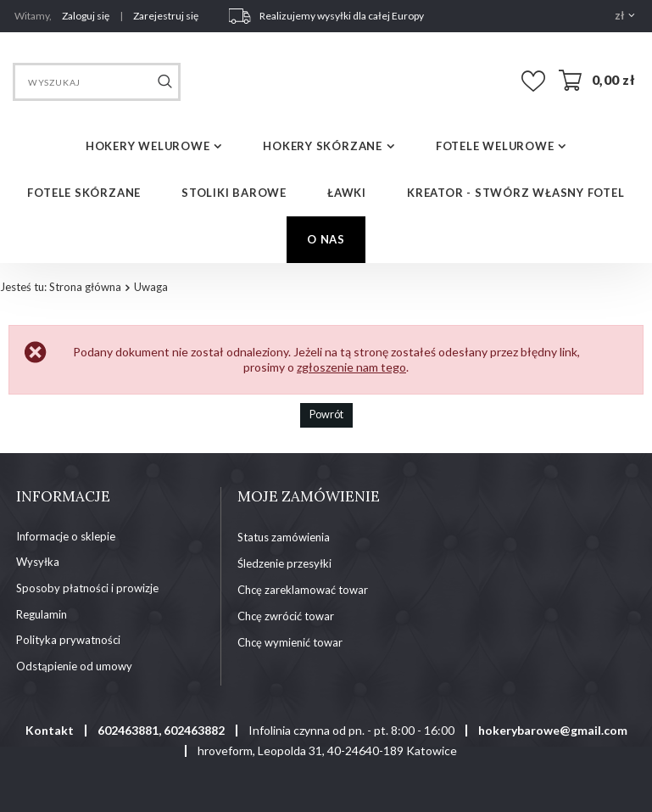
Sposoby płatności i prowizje (87, 588)
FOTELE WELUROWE (495, 146)
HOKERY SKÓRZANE (323, 146)
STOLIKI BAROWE (234, 193)
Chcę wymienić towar (290, 642)
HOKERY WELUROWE (148, 146)
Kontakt (50, 730)
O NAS (326, 239)
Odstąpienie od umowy (74, 666)
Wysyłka (38, 562)
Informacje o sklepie (66, 537)
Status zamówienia (284, 537)
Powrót (326, 414)
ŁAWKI (347, 193)
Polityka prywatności (68, 640)
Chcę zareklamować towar (303, 590)
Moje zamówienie (309, 496)
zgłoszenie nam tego (351, 367)
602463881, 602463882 (161, 730)
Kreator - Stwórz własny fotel (516, 193)
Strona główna (85, 287)
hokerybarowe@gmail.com (553, 730)
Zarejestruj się (166, 16)
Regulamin (42, 615)
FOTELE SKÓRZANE (84, 193)
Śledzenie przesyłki (284, 563)
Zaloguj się (86, 16)
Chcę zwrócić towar (286, 616)
